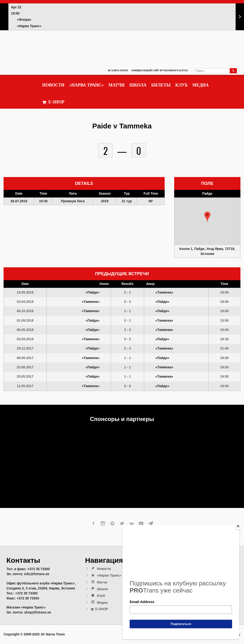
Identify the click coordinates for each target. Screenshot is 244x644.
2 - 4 (127, 348)
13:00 (224, 320)
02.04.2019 (25, 302)
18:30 (224, 339)
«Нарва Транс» (86, 85)
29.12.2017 (25, 348)
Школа (138, 85)
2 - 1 (127, 292)
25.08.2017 (25, 367)
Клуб (182, 85)
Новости (53, 85)
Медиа (200, 85)
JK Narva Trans (118, 70)
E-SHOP (53, 102)
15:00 (224, 330)
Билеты (161, 85)
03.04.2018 (25, 339)
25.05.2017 (25, 376)
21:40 (224, 348)
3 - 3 (127, 330)
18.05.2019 (25, 292)
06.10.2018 (25, 311)
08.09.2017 (25, 358)
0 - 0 (127, 386)
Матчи (117, 85)
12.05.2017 (25, 386)
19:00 (224, 292)
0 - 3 (127, 302)
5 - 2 (127, 339)
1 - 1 (127, 311)
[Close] (238, 526)
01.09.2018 (25, 320)
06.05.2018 (25, 330)
